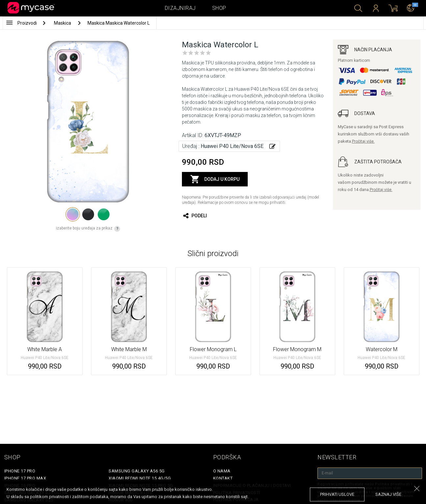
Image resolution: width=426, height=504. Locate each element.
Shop (219, 8)
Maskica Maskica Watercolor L (119, 23)
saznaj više (388, 494)
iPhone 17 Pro (20, 471)
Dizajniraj (180, 8)
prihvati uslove (337, 494)
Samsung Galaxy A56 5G (137, 471)
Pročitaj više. (363, 141)
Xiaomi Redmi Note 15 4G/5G (140, 478)
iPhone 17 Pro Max (25, 478)
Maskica (63, 23)
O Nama (222, 471)
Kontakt (223, 478)
